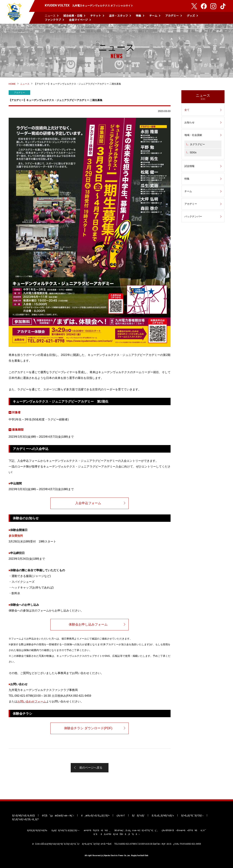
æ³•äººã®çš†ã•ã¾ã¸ (97, 830)
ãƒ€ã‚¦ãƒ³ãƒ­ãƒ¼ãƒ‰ (37, 830)
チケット (96, 16)
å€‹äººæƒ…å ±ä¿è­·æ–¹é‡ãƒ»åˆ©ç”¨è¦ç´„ (136, 830)
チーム (153, 16)
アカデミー (172, 16)
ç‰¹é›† (121, 816)
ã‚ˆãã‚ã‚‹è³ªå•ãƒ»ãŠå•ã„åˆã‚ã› (117, 834)
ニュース (50, 16)
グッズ (191, 16)
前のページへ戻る (91, 768)
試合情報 (189, 166)
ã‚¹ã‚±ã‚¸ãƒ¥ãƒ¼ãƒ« (163, 816)
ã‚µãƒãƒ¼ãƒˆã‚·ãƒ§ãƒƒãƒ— (65, 830)
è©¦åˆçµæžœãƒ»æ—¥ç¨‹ (58, 816)
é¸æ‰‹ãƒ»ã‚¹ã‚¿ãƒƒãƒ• (95, 816)
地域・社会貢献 (193, 135)
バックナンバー (193, 216)
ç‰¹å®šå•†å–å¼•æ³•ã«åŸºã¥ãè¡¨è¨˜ (184, 830)
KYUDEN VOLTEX (14, 12)
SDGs (193, 152)
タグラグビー (197, 144)
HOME (12, 84)
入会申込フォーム (88, 503)
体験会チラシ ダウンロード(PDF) (88, 728)
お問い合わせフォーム (32, 701)
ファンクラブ (53, 20)
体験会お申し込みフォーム (88, 624)
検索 (223, 18)
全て (187, 110)
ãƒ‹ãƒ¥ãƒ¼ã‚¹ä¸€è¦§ (24, 816)
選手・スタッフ (118, 16)
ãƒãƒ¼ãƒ (138, 816)
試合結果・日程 (73, 16)
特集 (139, 16)
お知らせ (189, 122)
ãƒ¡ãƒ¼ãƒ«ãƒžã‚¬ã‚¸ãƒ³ (26, 819)
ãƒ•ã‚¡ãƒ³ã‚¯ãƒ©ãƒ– (192, 816)
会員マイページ (78, 20)
